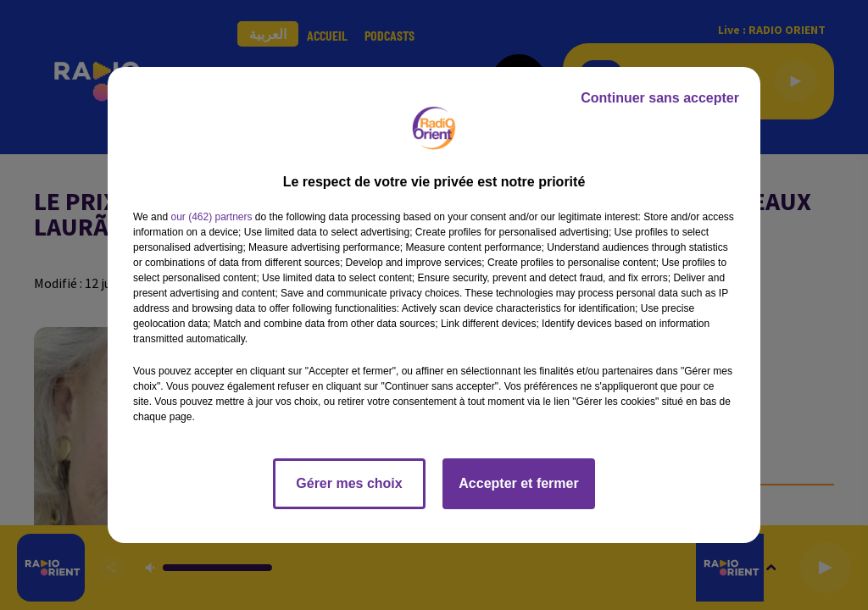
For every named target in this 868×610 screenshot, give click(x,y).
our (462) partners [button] (211, 217)
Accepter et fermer (518, 483)
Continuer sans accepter (660, 98)
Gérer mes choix (349, 483)
